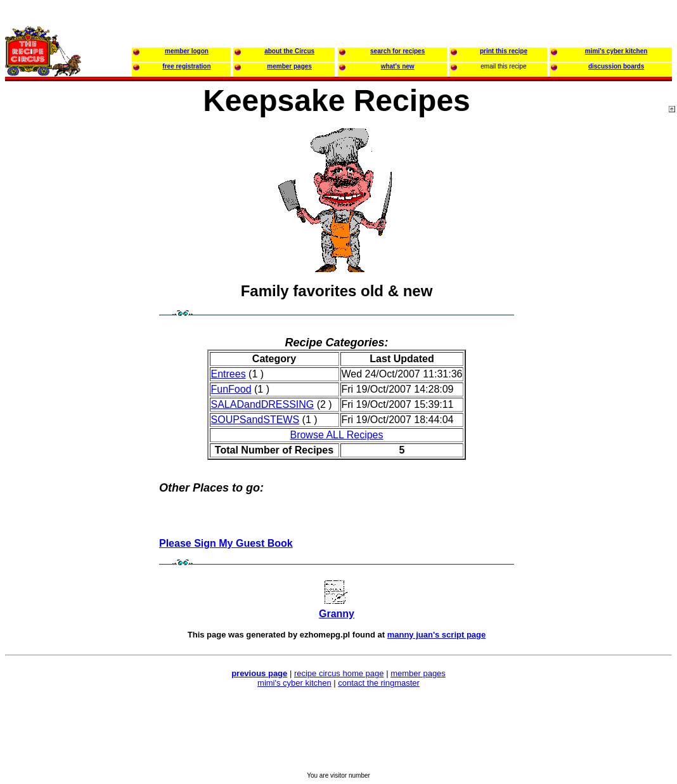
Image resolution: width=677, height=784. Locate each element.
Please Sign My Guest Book (226, 543)
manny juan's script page (437, 635)
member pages (418, 673)
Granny (337, 614)
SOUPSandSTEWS (255, 420)
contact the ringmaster (379, 683)
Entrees (229, 374)
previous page (259, 673)
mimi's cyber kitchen (294, 683)
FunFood (231, 389)
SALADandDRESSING (263, 404)
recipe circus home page (339, 673)
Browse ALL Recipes (336, 435)
